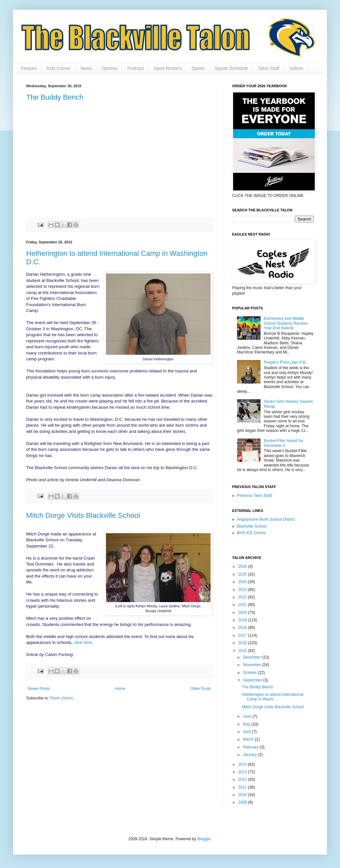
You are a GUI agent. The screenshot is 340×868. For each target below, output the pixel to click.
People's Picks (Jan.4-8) (285, 362)
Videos (296, 68)
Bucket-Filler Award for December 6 (284, 443)
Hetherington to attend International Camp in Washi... (273, 697)
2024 (243, 582)
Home (120, 689)
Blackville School (252, 526)
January (250, 755)
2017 (243, 635)
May (247, 724)
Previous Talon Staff (254, 496)
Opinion (110, 68)
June (248, 716)
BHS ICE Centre (251, 533)
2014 (243, 764)
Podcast (136, 68)
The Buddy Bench (55, 97)
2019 (243, 620)
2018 (243, 628)
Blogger (204, 839)
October (250, 673)
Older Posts (201, 689)
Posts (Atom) (61, 698)
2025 (243, 574)
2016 (243, 643)
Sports (198, 68)
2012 (243, 779)
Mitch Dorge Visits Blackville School (83, 515)
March (249, 739)
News (86, 68)
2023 (243, 590)
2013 (243, 772)
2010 (243, 795)
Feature (29, 68)
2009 (243, 802)
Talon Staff (269, 68)
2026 (243, 566)
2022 (243, 597)
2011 (243, 787)
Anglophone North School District (266, 519)
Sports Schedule (231, 68)
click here (83, 642)
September (253, 680)
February (251, 747)
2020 (243, 613)
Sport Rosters (168, 68)
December (253, 657)
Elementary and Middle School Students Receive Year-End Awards (286, 323)
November (253, 665)
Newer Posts (39, 689)
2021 (243, 605)
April (247, 732)
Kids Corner (59, 68)
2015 (243, 651)
